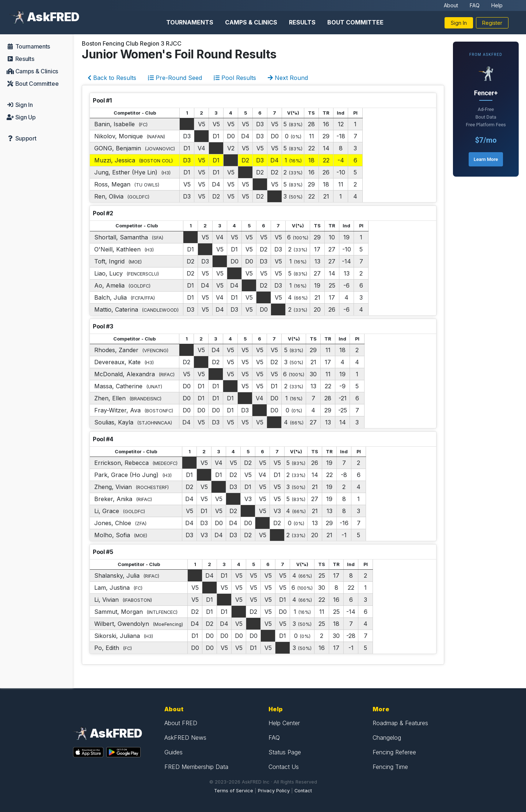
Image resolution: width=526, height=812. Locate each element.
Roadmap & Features (400, 723)
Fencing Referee (394, 752)
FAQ (475, 5)
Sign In (459, 23)
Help (497, 5)
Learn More (486, 159)
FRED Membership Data (196, 767)
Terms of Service (234, 791)
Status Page (285, 752)
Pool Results (235, 78)
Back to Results (112, 78)
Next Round (288, 78)
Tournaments (190, 22)
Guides (174, 752)
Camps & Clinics (251, 22)
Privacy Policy (274, 791)
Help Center (284, 723)
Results (302, 22)
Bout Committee (355, 22)
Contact (303, 791)
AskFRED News (185, 738)
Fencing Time (390, 767)
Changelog (387, 738)
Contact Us (284, 767)
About (451, 5)
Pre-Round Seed (175, 78)
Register (492, 23)
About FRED (181, 723)
